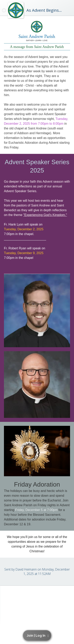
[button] (38, 635)
